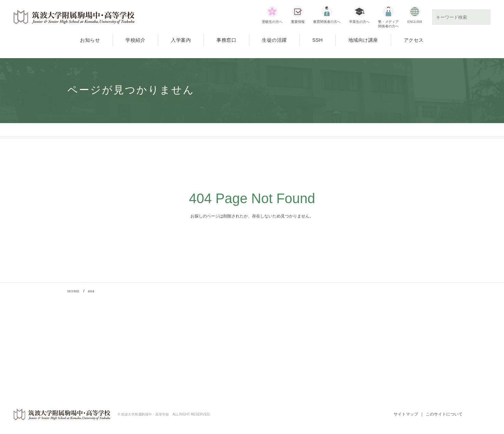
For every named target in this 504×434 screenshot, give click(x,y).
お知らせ (90, 40)
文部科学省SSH (272, 337)
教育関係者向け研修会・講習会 (172, 335)
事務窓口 (226, 40)
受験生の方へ (272, 22)
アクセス (414, 40)
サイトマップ (406, 415)
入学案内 (181, 40)
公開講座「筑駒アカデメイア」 (172, 344)
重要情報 (298, 22)
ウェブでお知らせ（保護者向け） (389, 364)
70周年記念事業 (157, 362)
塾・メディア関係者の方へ (388, 24)
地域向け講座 (363, 40)
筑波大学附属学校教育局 (380, 346)
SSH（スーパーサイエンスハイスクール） (184, 353)
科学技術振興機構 (280, 346)
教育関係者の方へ (327, 22)
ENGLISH (415, 22)
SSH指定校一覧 (278, 364)
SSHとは (272, 355)
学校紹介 (135, 40)
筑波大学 (365, 337)
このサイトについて (444, 415)
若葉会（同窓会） (374, 355)
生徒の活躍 (274, 40)
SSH (318, 40)
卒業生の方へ (359, 22)
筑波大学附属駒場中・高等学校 (74, 17)
